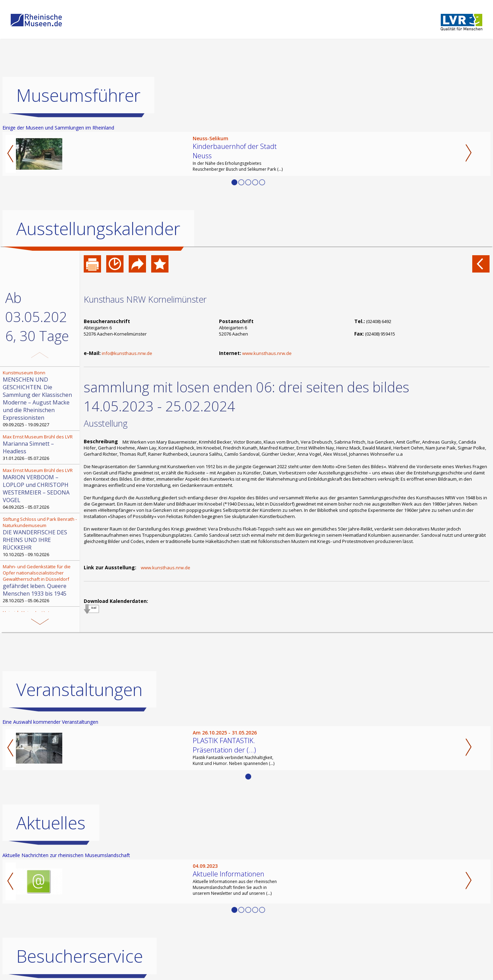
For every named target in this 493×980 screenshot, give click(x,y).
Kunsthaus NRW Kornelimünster (145, 299)
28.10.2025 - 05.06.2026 (40, 583)
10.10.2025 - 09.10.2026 (40, 537)
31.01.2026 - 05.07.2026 (40, 447)
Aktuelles (51, 823)
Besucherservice (80, 956)
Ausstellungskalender (98, 229)
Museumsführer (78, 95)
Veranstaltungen (79, 689)
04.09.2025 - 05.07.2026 (40, 489)
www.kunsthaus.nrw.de (267, 353)
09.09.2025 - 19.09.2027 (40, 399)
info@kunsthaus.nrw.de (127, 353)
